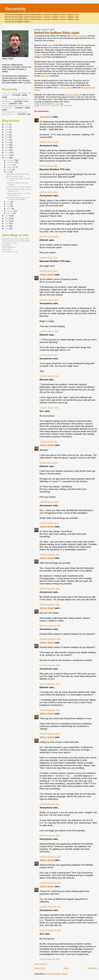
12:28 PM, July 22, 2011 (49, 142)
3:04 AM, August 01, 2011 (50, 588)
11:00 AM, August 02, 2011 (50, 883)
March (9, 209)
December (11, 160)
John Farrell (46, 117)
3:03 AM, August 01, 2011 (50, 554)
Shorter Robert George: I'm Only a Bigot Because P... (19, 194)
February (10, 211)
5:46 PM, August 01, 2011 (50, 684)
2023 (7, 129)
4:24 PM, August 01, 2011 (50, 665)
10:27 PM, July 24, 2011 (49, 236)
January (10, 213)
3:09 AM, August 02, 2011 (50, 734)
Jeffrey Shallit (47, 275)
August (10, 169)
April (9, 206)
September (11, 167)
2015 (7, 147)
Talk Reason (7, 249)
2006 (7, 226)
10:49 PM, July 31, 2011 (49, 502)
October (10, 165)
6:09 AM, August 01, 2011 (50, 604)
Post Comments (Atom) (57, 974)
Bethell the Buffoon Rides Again (18, 174)
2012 (7, 155)
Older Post (92, 968)
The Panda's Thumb (10, 251)
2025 (7, 127)
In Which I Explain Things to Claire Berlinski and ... (19, 190)
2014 (7, 150)
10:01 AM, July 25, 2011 (49, 300)
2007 (7, 223)
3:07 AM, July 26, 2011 (49, 355)
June (9, 202)
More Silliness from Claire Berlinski (19, 187)
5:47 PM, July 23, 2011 (49, 166)
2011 (7, 158)
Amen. (5, 103)
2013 (7, 153)
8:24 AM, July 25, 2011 (49, 257)
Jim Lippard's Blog (9, 243)
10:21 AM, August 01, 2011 (50, 639)
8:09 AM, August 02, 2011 (50, 835)
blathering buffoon (79, 36)
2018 (7, 140)
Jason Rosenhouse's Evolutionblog (16, 241)
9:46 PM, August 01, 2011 (50, 710)
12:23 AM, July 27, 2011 (49, 407)
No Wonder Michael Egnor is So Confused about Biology (18, 198)
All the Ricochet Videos (15, 176)
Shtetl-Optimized (9, 247)
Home (66, 968)
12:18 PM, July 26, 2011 (49, 376)
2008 (7, 221)
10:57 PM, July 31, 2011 (49, 523)
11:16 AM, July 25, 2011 (49, 331)
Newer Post (39, 968)
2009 (7, 218)
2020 (7, 135)
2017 (7, 142)
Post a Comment (41, 964)
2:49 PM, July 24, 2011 (49, 192)
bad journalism (45, 106)
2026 (7, 124)
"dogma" (38, 55)
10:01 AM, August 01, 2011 (50, 625)
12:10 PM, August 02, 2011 (50, 930)
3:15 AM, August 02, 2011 (50, 804)
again (50, 45)
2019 (7, 137)
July (8, 172)
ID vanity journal (65, 88)
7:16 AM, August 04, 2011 (50, 959)
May (9, 204)
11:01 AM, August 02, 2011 (50, 907)
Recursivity (15, 9)
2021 (7, 132)
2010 (7, 216)
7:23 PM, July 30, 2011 (49, 441)
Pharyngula (7, 245)
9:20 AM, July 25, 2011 (49, 271)
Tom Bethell (67, 106)
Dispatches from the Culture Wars (16, 239)
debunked (45, 76)
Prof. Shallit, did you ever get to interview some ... (15, 113)
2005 (7, 229)
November (11, 162)
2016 (7, 145)
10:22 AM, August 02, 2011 (50, 857)
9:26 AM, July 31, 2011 (49, 463)
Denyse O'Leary (73, 95)
